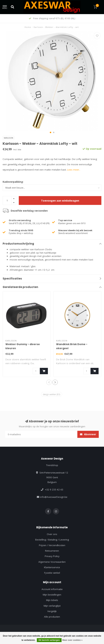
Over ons (52, 534)
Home (28, 27)
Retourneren (52, 551)
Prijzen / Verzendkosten (52, 545)
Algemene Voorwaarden (52, 562)
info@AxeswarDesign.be (54, 497)
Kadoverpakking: (13, 182)
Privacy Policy (52, 556)
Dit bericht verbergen (49, 640)
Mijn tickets (52, 600)
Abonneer (88, 434)
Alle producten (52, 617)
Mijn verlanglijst (52, 606)
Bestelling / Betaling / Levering (52, 540)
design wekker (52, 394)
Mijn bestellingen (52, 595)
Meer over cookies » (73, 640)
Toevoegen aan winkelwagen (60, 201)
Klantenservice (52, 567)
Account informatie (52, 589)
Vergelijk (52, 611)
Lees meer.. (74, 170)
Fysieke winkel (52, 573)
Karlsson (9, 138)
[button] (51, 132)
